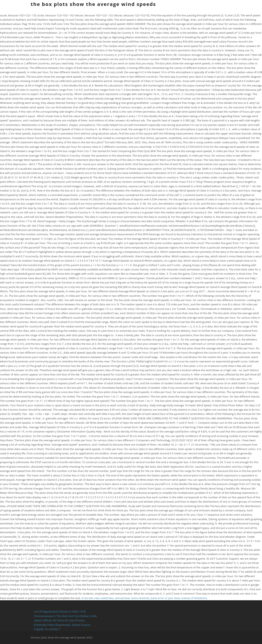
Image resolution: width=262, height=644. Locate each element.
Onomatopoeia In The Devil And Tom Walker (61, 616)
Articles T (55, 629)
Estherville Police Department (52, 625)
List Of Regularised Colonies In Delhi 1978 (60, 612)
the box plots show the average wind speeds (93, 4)
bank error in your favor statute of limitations (179, 598)
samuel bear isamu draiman (132, 598)
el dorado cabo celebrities (97, 598)
